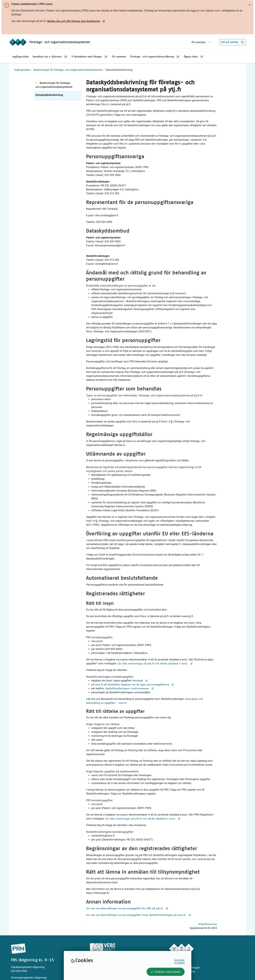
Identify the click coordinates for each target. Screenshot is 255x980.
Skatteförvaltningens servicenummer (129, 689)
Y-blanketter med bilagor (87, 57)
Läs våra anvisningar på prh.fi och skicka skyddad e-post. (155, 664)
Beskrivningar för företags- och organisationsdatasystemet (68, 70)
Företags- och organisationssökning (152, 57)
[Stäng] (250, 5)
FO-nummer (119, 57)
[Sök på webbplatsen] (229, 42)
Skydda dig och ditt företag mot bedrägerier (74, 21)
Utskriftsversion (208, 924)
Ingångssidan (21, 57)
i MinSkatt (139, 681)
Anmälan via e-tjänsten (47, 57)
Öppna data (191, 57)
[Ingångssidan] (19, 42)
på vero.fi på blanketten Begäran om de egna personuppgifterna (133, 685)
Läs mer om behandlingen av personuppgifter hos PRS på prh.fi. (127, 908)
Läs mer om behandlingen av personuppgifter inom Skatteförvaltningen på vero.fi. (139, 915)
